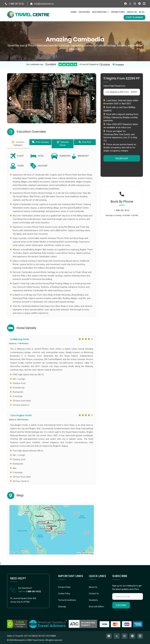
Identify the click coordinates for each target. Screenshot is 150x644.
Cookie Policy (64, 594)
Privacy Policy (64, 587)
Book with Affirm (96, 607)
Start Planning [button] (134, 17)
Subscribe (121, 605)
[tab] (18, 144)
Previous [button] (10, 95)
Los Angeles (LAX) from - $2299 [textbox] (121, 92)
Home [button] (73, 12)
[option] (52, 98)
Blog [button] (142, 12)
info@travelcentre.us (42, 4)
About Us (93, 587)
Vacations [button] (84, 12)
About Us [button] (132, 12)
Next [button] (93, 95)
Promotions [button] (118, 12)
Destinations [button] (100, 12)
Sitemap (62, 607)
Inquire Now (122, 158)
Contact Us (94, 594)
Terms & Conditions (67, 600)
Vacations (93, 600)
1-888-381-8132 (14, 4)
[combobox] (122, 92)
